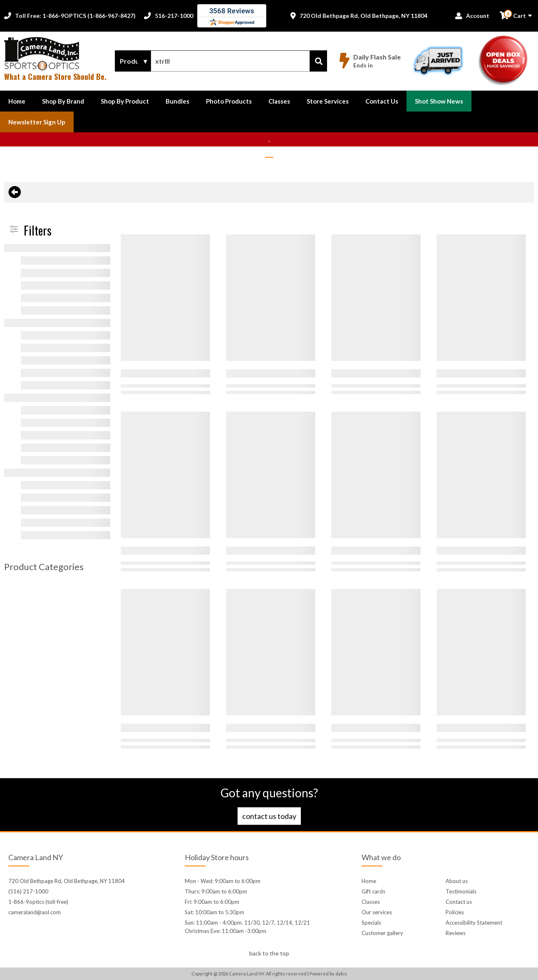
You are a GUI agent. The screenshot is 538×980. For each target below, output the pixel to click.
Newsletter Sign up (37, 122)
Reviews (456, 933)
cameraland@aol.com (35, 912)
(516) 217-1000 (28, 891)
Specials (371, 923)
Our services (377, 912)
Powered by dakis (328, 974)
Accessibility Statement (474, 923)
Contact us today (269, 816)
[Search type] (133, 61)
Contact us (459, 902)
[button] (63, 101)
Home (17, 101)
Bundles (177, 101)
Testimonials (461, 891)
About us (457, 881)
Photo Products (229, 101)
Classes (279, 101)
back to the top (269, 953)
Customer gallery (382, 933)
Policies (455, 912)
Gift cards (373, 891)
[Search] (319, 61)
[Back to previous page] (15, 192)
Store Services (328, 101)
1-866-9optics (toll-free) (38, 902)
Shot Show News (439, 101)
